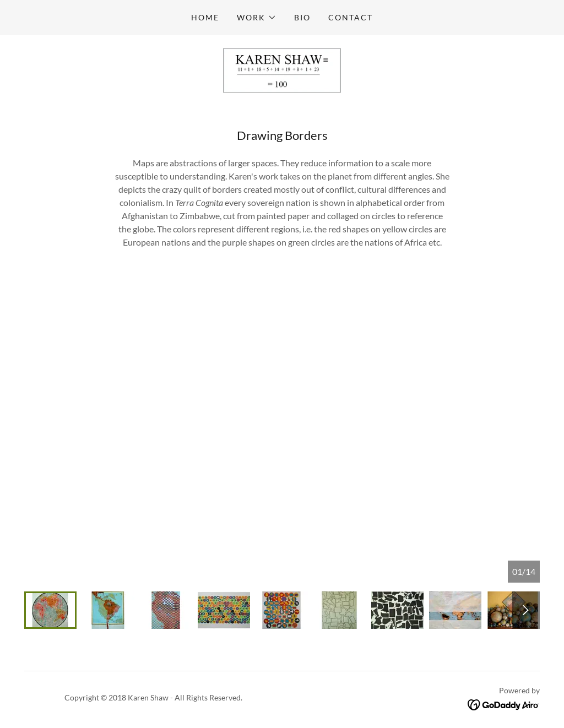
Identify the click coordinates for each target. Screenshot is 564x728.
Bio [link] (302, 17)
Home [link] (205, 17)
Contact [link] (351, 17)
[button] (257, 18)
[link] (282, 69)
